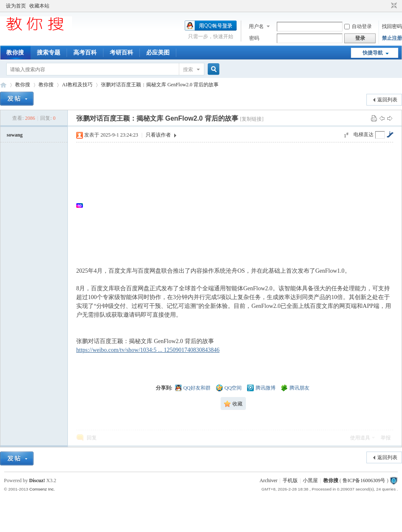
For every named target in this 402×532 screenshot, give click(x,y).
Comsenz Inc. (42, 489)
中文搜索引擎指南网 (3, 85)
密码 (254, 38)
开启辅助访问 (386, 6)
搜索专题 (49, 53)
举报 (386, 438)
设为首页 (16, 6)
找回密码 (392, 26)
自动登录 (358, 26)
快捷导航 (373, 53)
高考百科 (85, 53)
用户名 (256, 26)
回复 (92, 438)
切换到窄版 (393, 6)
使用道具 (360, 438)
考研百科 (121, 53)
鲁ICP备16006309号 (364, 480)
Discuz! (37, 480)
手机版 (290, 480)
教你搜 (15, 53)
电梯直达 (363, 134)
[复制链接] (252, 119)
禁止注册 (392, 38)
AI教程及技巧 (77, 85)
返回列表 (387, 100)
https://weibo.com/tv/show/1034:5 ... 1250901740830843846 (148, 350)
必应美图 (158, 53)
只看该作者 (158, 135)
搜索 (188, 70)
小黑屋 (310, 480)
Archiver (269, 480)
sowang (15, 135)
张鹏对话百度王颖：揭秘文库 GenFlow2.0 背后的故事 (160, 85)
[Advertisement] (239, 205)
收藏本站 (39, 6)
